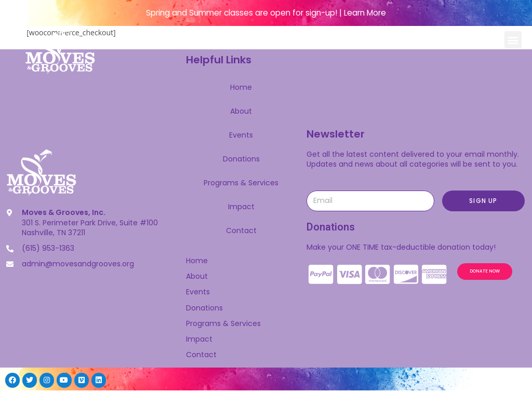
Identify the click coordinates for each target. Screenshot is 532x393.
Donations (241, 159)
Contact (241, 231)
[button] (513, 40)
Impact (241, 207)
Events (241, 135)
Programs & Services (241, 183)
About (241, 111)
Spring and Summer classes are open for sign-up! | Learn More (266, 13)
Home (241, 87)
